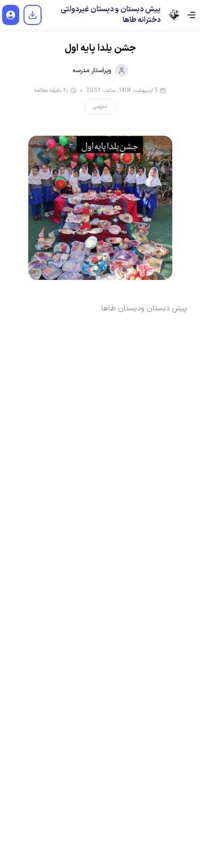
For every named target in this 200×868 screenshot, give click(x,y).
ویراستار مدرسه (100, 71)
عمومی (100, 107)
